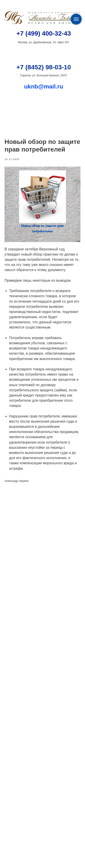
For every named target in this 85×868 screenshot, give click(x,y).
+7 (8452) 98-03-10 (44, 67)
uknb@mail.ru (44, 86)
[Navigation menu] (76, 19)
